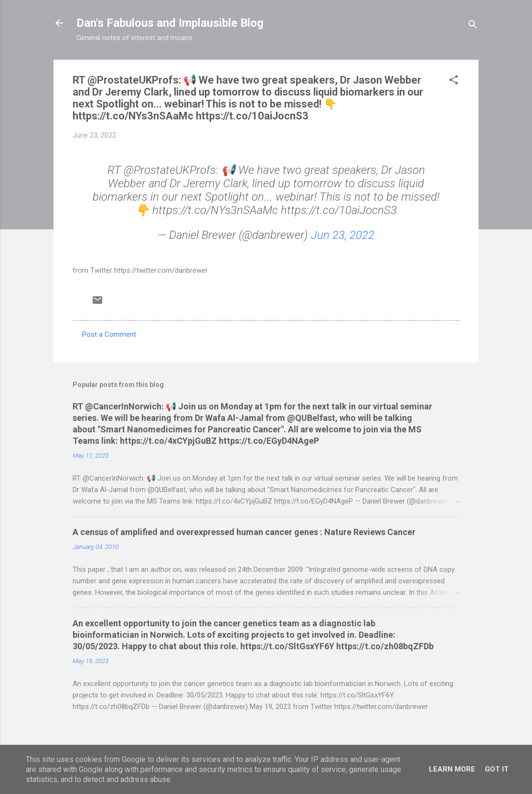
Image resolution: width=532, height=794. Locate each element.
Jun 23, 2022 (343, 235)
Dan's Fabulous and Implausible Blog (170, 23)
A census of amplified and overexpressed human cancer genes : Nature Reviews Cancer (244, 532)
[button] (454, 81)
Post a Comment (109, 334)
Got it (497, 769)
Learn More (452, 769)
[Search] (473, 26)
